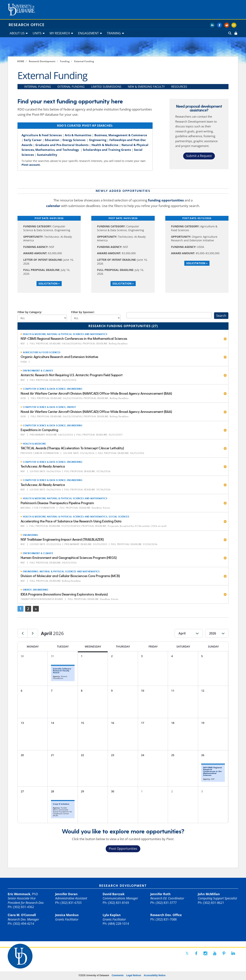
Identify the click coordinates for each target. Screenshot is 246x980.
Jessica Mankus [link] (67, 915)
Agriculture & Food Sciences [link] (42, 135)
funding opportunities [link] (166, 200)
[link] (235, 33)
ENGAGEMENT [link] (88, 33)
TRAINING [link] (114, 33)
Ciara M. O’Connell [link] (22, 915)
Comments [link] (118, 975)
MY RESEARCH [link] (60, 33)
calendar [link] (53, 206)
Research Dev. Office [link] (166, 915)
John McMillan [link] (209, 894)
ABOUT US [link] (17, 33)
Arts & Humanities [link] (78, 135)
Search (221, 316)
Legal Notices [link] (134, 975)
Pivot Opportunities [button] (123, 849)
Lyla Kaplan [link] (112, 915)
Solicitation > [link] (49, 283)
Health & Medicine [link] (105, 145)
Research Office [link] (27, 25)
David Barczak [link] (114, 894)
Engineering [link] (98, 140)
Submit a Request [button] (199, 156)
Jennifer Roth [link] (160, 894)
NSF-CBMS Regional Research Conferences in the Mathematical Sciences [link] (212, 771)
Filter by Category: (30, 312)
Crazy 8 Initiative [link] (61, 804)
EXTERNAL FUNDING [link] (71, 87)
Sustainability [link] (47, 155)
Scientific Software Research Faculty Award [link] (62, 671)
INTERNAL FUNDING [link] (38, 87)
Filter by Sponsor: (83, 312)
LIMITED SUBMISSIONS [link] (106, 87)
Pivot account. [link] (31, 165)
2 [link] (28, 609)
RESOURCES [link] (179, 87)
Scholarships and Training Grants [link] (107, 150)
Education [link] (52, 140)
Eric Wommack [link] (19, 894)
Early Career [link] (33, 140)
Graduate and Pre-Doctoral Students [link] (62, 145)
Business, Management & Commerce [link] (121, 135)
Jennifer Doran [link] (66, 894)
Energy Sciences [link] (74, 140)
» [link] (36, 609)
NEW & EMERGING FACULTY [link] (146, 87)
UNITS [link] (37, 33)
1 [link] (20, 609)
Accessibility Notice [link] (155, 975)
